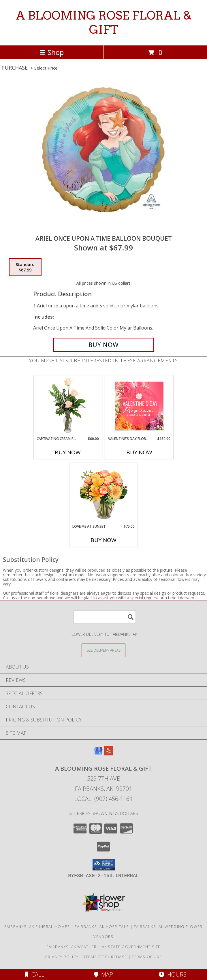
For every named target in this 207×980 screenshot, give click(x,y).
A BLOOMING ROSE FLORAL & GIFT (104, 23)
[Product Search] (105, 617)
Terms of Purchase (105, 957)
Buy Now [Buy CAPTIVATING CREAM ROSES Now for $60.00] (68, 452)
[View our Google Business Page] (98, 754)
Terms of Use (147, 957)
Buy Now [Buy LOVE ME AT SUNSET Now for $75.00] (103, 540)
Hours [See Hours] (173, 974)
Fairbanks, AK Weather (71, 947)
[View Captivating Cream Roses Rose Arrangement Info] (68, 406)
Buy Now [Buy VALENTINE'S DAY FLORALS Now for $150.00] (139, 452)
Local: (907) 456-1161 (103, 799)
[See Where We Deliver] (103, 650)
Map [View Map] (103, 974)
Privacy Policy (62, 957)
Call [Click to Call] (34, 974)
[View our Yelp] (109, 754)
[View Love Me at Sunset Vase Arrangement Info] (104, 494)
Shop (52, 52)
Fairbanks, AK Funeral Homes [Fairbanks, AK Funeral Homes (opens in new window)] (37, 927)
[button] (104, 865)
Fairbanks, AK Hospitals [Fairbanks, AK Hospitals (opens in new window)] (102, 927)
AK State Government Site (131, 947)
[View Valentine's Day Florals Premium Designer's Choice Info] (139, 406)
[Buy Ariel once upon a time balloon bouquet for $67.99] (104, 345)
